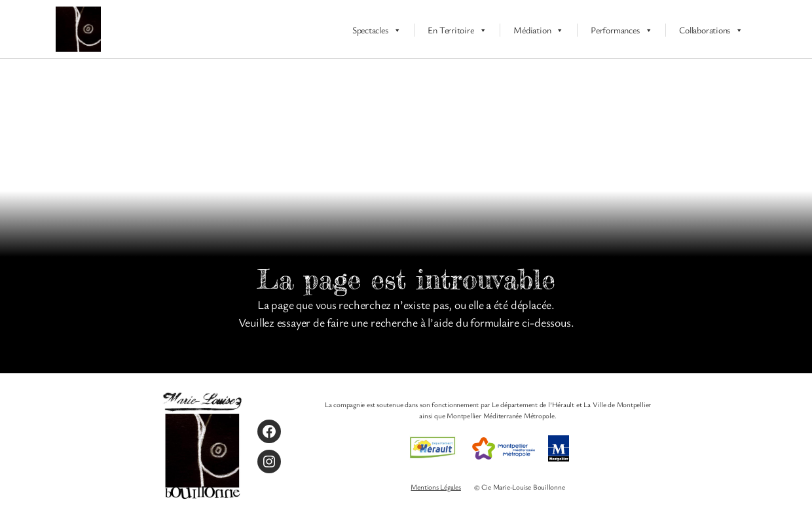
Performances (621, 30)
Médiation (539, 30)
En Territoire (457, 30)
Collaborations (711, 30)
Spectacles (377, 30)
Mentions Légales (435, 487)
